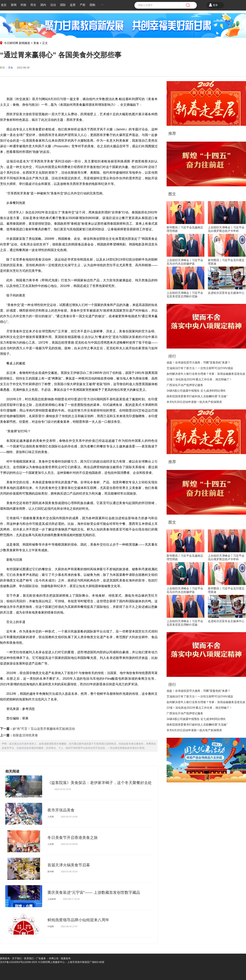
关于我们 (17, 958)
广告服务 (41, 958)
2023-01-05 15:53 (69, 872)
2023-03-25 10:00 (69, 817)
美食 (36, 43)
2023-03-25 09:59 (69, 844)
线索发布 (65, 958)
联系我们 (29, 958)
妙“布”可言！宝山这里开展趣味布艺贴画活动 (44, 729)
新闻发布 (5, 958)
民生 (33, 5)
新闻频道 (24, 43)
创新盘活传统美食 (25, 735)
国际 (63, 5)
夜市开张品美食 (61, 810)
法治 (53, 5)
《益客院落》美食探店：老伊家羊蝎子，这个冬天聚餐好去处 (100, 783)
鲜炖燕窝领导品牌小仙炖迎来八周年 (78, 920)
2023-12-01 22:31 (63, 789)
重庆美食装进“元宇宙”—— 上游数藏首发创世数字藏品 (94, 892)
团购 (92, 5)
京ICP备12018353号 (11, 962)
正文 (45, 43)
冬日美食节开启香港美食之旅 (73, 838)
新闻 (14, 5)
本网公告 (54, 958)
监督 (73, 5)
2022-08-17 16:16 (71, 899)
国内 (43, 5)
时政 (24, 5)
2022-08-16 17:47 (69, 927)
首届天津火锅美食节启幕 (69, 865)
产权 (83, 5)
